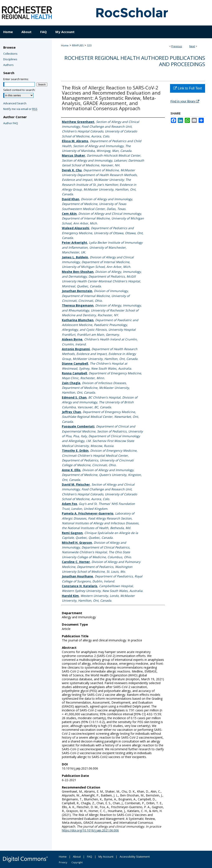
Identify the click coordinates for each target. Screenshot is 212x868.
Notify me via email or (20, 109)
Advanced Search (15, 103)
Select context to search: (19, 90)
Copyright (77, 862)
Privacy (63, 862)
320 (89, 45)
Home (65, 45)
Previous (177, 46)
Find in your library (185, 101)
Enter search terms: (16, 79)
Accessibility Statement (135, 857)
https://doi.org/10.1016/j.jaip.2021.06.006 (90, 830)
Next (192, 46)
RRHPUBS (78, 45)
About (77, 857)
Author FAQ (11, 123)
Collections (10, 54)
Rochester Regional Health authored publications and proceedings (135, 61)
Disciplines (10, 59)
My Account (106, 857)
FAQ (90, 857)
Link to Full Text (187, 88)
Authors (8, 65)
